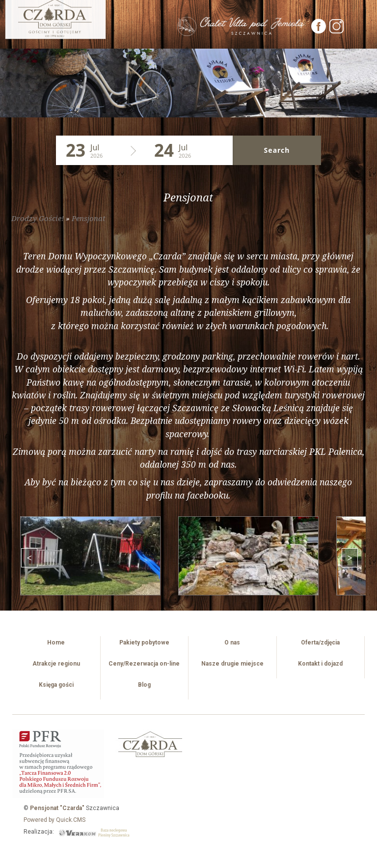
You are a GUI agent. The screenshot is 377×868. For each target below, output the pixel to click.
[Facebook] (319, 31)
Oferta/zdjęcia (320, 643)
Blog (144, 685)
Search (277, 150)
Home (56, 643)
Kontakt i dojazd (320, 664)
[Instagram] (337, 31)
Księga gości (56, 685)
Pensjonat (89, 218)
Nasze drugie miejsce (232, 664)
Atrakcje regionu (56, 664)
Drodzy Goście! (38, 218)
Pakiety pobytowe (144, 643)
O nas (232, 643)
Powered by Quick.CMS (54, 820)
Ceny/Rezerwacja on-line (144, 664)
